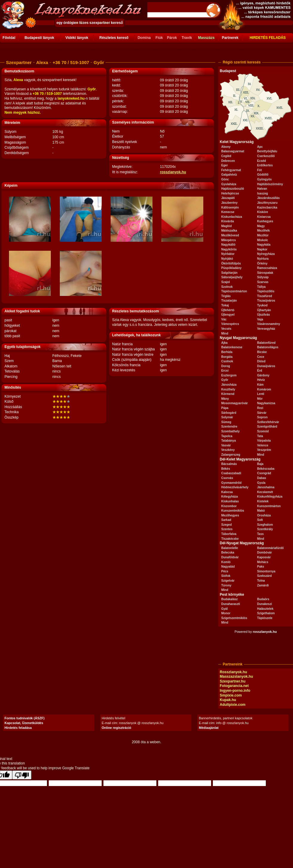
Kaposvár (264, 557)
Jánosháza (229, 385)
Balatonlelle (230, 548)
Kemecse (228, 212)
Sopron (262, 417)
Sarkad (226, 520)
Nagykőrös (229, 249)
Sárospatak (265, 273)
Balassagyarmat (233, 151)
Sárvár (262, 413)
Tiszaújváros (266, 301)
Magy (261, 226)
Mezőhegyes (230, 515)
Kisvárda (228, 221)
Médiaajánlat (209, 728)
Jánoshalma (266, 487)
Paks (261, 567)
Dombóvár (264, 552)
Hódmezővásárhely (235, 487)
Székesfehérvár (268, 422)
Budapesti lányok (39, 38)
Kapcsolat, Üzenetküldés (24, 723)
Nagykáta (264, 245)
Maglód (226, 226)
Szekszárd (264, 576)
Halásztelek (265, 609)
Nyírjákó (227, 259)
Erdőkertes (265, 165)
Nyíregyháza (266, 254)
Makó (261, 511)
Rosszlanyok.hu (233, 672)
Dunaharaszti (231, 604)
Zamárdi (263, 585)
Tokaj (225, 305)
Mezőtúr (263, 235)
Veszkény (228, 450)
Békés (226, 469)
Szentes (227, 529)
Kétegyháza (230, 497)
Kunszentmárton (269, 506)
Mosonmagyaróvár (235, 403)
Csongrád (264, 473)
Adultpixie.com (233, 705)
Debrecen (228, 161)
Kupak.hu (228, 700)
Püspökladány (231, 268)
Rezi (260, 408)
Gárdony (263, 375)
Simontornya (266, 571)
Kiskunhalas (230, 501)
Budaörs (263, 599)
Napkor (262, 249)
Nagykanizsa (266, 403)
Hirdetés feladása (18, 728)
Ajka (224, 343)
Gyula (261, 483)
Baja (260, 464)
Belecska (228, 552)
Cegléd (226, 156)
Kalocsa (227, 492)
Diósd (261, 361)
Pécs (225, 571)
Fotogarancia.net (234, 686)
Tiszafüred (265, 296)
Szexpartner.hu (233, 681)
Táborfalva (229, 534)
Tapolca (227, 436)
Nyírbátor (228, 254)
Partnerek (230, 38)
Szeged (226, 525)
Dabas (262, 478)
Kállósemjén (230, 208)
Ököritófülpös (231, 263)
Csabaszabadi (231, 473)
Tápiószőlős (266, 291)
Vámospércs (230, 324)
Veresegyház (266, 329)
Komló (226, 562)
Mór (260, 399)
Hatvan (262, 189)
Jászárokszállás (268, 198)
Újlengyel (228, 315)
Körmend (228, 394)
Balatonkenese (232, 347)
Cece (261, 357)
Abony (226, 147)
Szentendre (229, 427)
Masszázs (206, 38)
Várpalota (264, 441)
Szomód (263, 431)
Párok (172, 38)
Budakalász (229, 599)
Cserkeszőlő (266, 156)
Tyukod (262, 305)
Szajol (226, 282)
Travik (187, 38)
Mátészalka (229, 231)
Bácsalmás (229, 464)
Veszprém (264, 450)
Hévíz (261, 380)
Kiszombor (229, 506)
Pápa (225, 408)
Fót (260, 170)
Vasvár (226, 445)
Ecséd (261, 161)
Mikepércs (229, 240)
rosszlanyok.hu (173, 172)
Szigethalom (266, 613)
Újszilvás (264, 315)
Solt (260, 520)
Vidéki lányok (77, 38)
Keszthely (228, 389)
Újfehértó (228, 310)
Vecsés (226, 329)
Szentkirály (265, 529)
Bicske (262, 352)
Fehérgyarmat (231, 170)
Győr (225, 380)
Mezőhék (263, 231)
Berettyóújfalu (267, 151)
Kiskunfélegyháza (270, 497)
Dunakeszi (264, 604)
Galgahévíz (229, 175)
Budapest (228, 71)
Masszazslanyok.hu (236, 677)
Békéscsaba (266, 469)
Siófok (226, 576)
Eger (225, 165)
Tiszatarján (229, 301)
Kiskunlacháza (232, 217)
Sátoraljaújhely (232, 277)
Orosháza (264, 515)
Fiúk (159, 38)
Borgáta (227, 357)
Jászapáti (228, 198)
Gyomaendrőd (231, 483)
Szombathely (231, 431)
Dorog (226, 366)
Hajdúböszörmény (270, 184)
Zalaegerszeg (231, 455)
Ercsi (225, 371)
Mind (225, 333)
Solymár (227, 417)
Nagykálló (228, 245)
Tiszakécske (230, 539)
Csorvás (227, 478)
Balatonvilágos (268, 347)
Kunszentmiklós (233, 511)
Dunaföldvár (230, 557)
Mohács (263, 562)
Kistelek (263, 501)
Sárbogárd (229, 413)
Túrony (226, 585)
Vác (224, 319)
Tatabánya (229, 441)
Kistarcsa (264, 217)
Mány (225, 399)
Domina (144, 38)
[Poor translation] (22, 775)
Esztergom (229, 375)
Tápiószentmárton (234, 291)
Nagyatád (228, 567)
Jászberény (229, 203)
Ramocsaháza (267, 268)
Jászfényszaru (267, 203)
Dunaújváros (266, 366)
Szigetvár (228, 581)
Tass (260, 534)
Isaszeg (263, 193)
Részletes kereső (114, 38)
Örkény (262, 263)
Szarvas (263, 282)
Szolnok (227, 287)
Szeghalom (265, 525)
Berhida (227, 352)
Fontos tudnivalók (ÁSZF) (25, 718)
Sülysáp (263, 277)
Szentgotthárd (267, 427)
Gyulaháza (229, 184)
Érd (260, 371)
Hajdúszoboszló (233, 189)
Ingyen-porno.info (235, 691)
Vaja (260, 319)
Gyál (225, 609)
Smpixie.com (231, 695)
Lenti (261, 394)
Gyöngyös (264, 179)
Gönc (225, 179)
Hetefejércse (230, 193)
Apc (260, 147)
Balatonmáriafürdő (270, 548)
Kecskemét (265, 492)
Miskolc (263, 240)
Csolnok (227, 361)
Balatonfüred (266, 343)
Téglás (226, 296)
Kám (260, 385)
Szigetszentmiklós (234, 618)
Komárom (264, 389)
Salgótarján (229, 273)
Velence (263, 445)
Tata (260, 436)
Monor (226, 613)
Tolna (261, 581)
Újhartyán (264, 310)
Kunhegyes (265, 221)
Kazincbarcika (267, 208)
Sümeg (226, 422)
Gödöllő (263, 175)
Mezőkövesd (230, 235)
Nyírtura (263, 259)
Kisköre (263, 212)
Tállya (261, 287)
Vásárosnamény (269, 324)
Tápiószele (265, 618)
